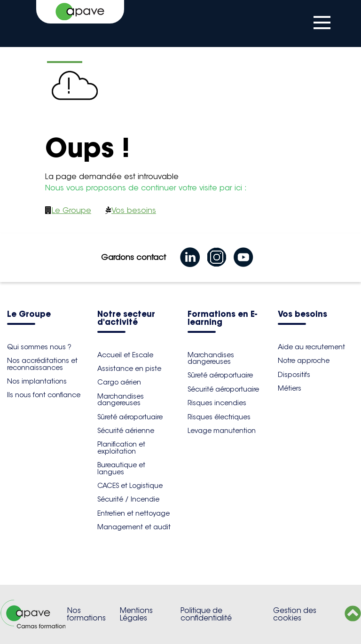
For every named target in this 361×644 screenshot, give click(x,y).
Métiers (290, 388)
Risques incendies (217, 403)
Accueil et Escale (125, 355)
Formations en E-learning (222, 319)
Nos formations (86, 614)
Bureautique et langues (121, 468)
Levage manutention (222, 431)
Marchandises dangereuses (121, 400)
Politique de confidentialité (206, 614)
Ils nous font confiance (44, 395)
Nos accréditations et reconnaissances (42, 364)
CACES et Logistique (130, 486)
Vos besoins (134, 210)
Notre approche (304, 361)
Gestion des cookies (295, 614)
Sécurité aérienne (126, 431)
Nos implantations (37, 381)
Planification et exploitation (121, 448)
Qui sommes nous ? (39, 347)
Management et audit (134, 527)
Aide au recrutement (311, 347)
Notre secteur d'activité (126, 319)
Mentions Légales (136, 614)
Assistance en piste (129, 369)
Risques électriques (219, 417)
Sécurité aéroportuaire (223, 389)
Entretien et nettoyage (133, 513)
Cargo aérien (119, 382)
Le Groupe (71, 210)
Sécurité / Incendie (128, 499)
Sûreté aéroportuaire (130, 417)
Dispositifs (294, 375)
